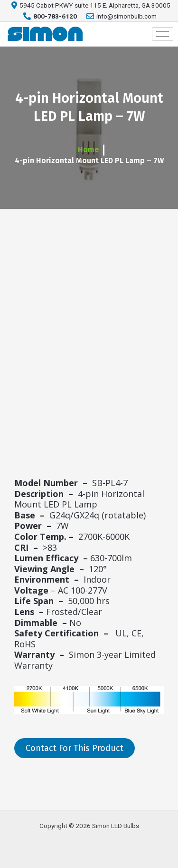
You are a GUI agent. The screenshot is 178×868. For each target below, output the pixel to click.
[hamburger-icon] (163, 34)
